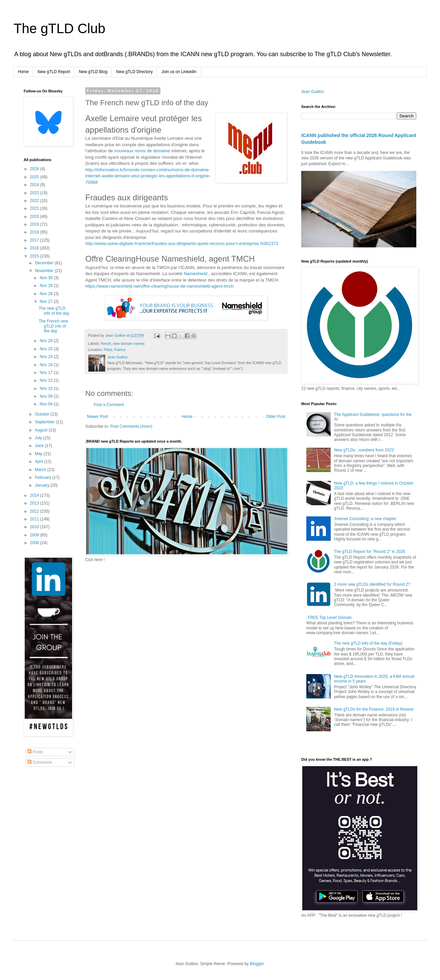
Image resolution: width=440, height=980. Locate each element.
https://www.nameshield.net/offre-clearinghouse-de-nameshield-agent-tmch (159, 286)
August (42, 430)
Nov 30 (47, 278)
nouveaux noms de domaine (142, 151)
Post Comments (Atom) (131, 426)
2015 (35, 256)
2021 (35, 208)
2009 (35, 535)
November (45, 271)
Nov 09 (47, 396)
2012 (35, 511)
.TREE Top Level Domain (329, 618)
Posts (35, 752)
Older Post (276, 417)
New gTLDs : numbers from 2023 (364, 450)
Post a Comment (109, 405)
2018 (35, 232)
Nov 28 (47, 294)
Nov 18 (47, 365)
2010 (35, 527)
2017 (35, 240)
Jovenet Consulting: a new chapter (365, 519)
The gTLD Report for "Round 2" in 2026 (370, 552)
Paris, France (115, 350)
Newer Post (97, 417)
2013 (35, 503)
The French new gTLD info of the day (53, 326)
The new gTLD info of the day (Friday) (368, 643)
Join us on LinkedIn (179, 72)
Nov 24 (47, 357)
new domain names (129, 343)
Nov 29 (47, 286)
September (45, 422)
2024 (35, 185)
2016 (35, 248)
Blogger (257, 964)
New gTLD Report (54, 72)
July (39, 438)
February (43, 477)
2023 (35, 193)
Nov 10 (47, 388)
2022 (35, 201)
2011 (35, 519)
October (43, 414)
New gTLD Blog (93, 72)
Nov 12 (47, 380)
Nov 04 (47, 404)
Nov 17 (47, 373)
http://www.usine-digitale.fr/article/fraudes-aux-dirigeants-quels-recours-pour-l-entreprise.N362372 (182, 243)
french (106, 343)
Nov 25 (47, 349)
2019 (35, 224)
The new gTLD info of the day (54, 311)
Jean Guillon (313, 92)
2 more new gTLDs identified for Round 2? (372, 584)
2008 (35, 543)
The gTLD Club (59, 28)
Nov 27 (47, 302)
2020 (35, 217)
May (39, 454)
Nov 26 (47, 341)
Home (23, 72)
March (41, 470)
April (39, 462)
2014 (35, 495)
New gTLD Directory (134, 72)
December (45, 263)
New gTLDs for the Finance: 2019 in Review (374, 709)
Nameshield (196, 274)
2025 (35, 177)
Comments (40, 762)
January (43, 485)
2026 (35, 169)
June (40, 446)
